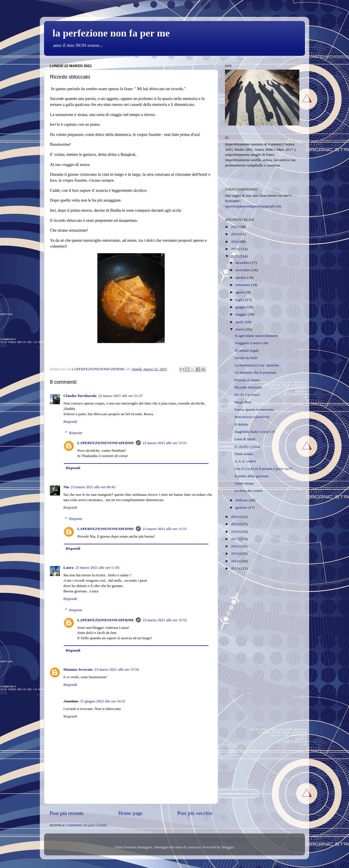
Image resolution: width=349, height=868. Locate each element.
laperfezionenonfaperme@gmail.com (253, 206)
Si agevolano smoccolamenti (256, 336)
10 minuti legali (247, 350)
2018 (235, 532)
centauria (194, 847)
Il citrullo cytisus (247, 446)
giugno (241, 307)
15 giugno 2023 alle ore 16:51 (103, 701)
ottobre (241, 277)
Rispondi (70, 422)
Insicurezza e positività (252, 417)
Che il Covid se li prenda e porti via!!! (263, 469)
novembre (243, 270)
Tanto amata (244, 454)
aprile (240, 322)
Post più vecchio (195, 813)
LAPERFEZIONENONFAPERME (106, 443)
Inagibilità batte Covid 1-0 (255, 432)
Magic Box (243, 402)
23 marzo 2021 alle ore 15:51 (165, 443)
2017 (235, 539)
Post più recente (67, 813)
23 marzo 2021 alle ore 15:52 (165, 620)
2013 (235, 568)
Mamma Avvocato (78, 669)
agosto (241, 292)
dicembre (243, 263)
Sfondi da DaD (246, 358)
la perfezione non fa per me (111, 33)
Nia (66, 487)
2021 (235, 256)
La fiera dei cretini (249, 491)
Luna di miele (245, 439)
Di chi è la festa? (247, 395)
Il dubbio (241, 424)
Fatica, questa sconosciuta (254, 409)
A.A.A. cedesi (245, 461)
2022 (235, 249)
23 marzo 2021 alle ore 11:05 (97, 567)
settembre (243, 285)
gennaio (242, 507)
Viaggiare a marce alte (252, 343)
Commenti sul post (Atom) (86, 825)
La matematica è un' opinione (257, 365)
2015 (235, 553)
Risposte (76, 433)
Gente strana (244, 483)
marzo (241, 329)
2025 (235, 227)
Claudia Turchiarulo (80, 396)
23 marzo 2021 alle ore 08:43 (93, 487)
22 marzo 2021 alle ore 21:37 (120, 396)
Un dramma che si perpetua (255, 372)
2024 (235, 234)
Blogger (228, 847)
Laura (68, 567)
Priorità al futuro (247, 380)
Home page (131, 813)
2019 (235, 524)
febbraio (242, 500)
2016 (235, 546)
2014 (235, 561)
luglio (240, 300)
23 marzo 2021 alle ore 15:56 (117, 669)
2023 (235, 242)
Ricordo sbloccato (248, 387)
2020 (235, 517)
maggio (242, 314)
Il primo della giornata (252, 476)
